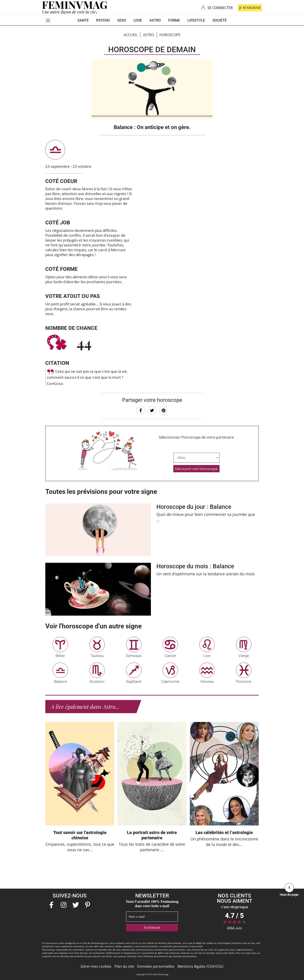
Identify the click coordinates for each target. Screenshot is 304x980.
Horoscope (170, 35)
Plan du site (124, 966)
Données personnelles (156, 966)
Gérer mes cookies (96, 966)
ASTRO (148, 35)
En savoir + (152, 530)
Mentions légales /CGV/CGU (201, 966)
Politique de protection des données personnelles (170, 956)
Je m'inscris (152, 927)
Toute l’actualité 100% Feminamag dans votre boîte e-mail (152, 904)
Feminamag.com (99, 943)
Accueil (131, 35)
